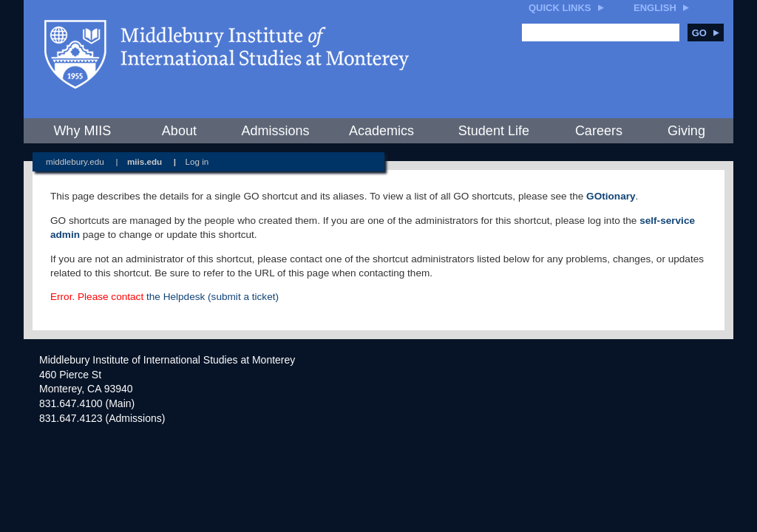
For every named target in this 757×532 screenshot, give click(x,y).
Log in (197, 161)
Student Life (494, 131)
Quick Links (560, 8)
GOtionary (611, 196)
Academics (381, 131)
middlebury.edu (75, 161)
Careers (599, 131)
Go (706, 33)
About (179, 131)
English (655, 8)
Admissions (275, 131)
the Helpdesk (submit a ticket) (213, 297)
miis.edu (145, 161)
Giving (686, 131)
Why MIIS (82, 131)
